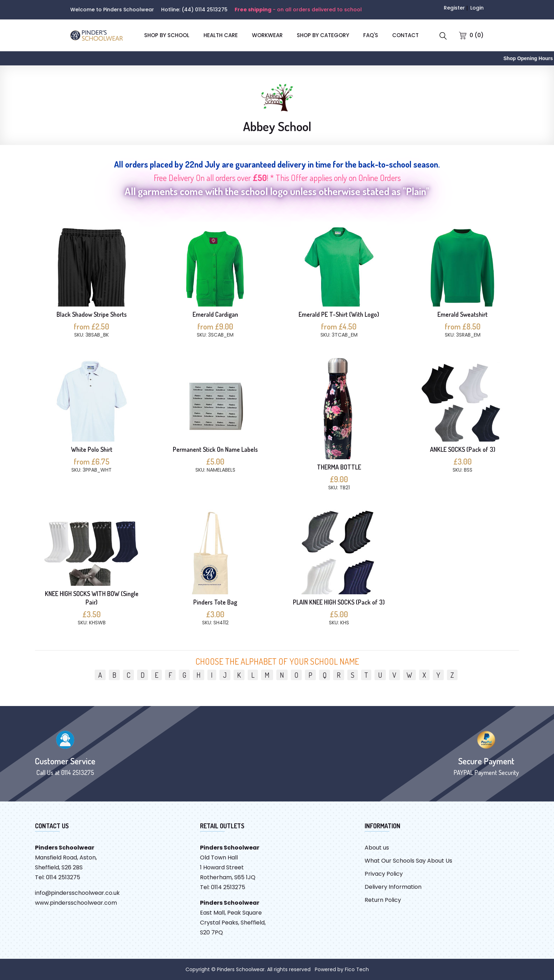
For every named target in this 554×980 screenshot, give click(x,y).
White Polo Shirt (92, 449)
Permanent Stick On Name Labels (215, 449)
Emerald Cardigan (215, 314)
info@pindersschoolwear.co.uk (77, 893)
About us (377, 848)
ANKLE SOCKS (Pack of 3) (463, 449)
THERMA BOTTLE (339, 467)
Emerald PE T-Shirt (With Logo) (339, 314)
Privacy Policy (384, 874)
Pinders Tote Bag (215, 602)
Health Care (221, 35)
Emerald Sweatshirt (462, 314)
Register (454, 8)
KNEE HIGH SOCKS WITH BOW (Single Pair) (92, 598)
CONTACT (405, 35)
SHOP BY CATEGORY (323, 35)
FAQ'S (371, 35)
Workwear (267, 35)
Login (477, 8)
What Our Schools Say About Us (408, 861)
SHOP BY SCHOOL (167, 35)
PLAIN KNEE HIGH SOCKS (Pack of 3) (339, 602)
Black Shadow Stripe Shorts (92, 314)
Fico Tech (357, 969)
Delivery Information (393, 887)
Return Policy (383, 900)
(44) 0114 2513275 (205, 10)
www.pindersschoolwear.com (76, 903)
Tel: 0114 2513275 (58, 877)
